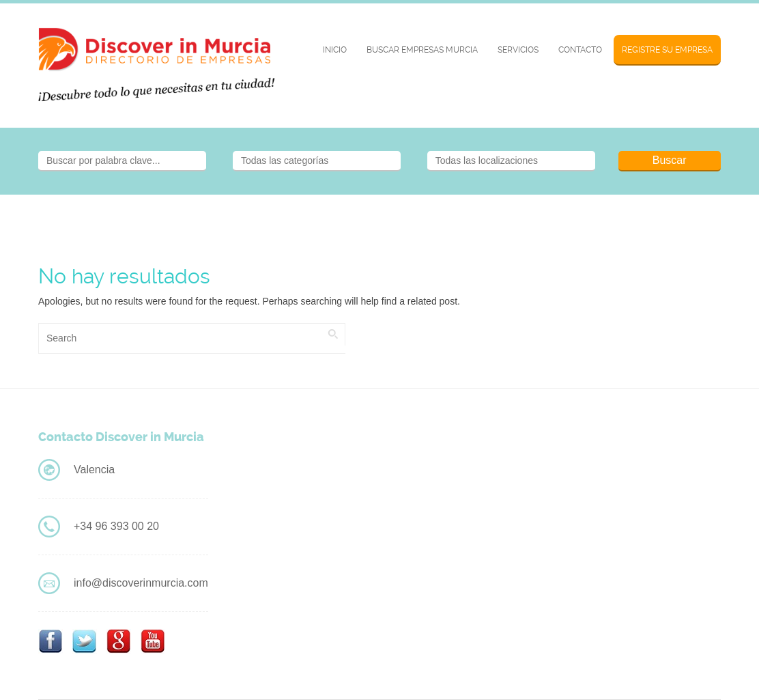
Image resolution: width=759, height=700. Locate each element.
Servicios (518, 50)
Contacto (580, 50)
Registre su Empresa (667, 50)
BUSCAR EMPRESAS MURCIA (422, 50)
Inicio (335, 50)
